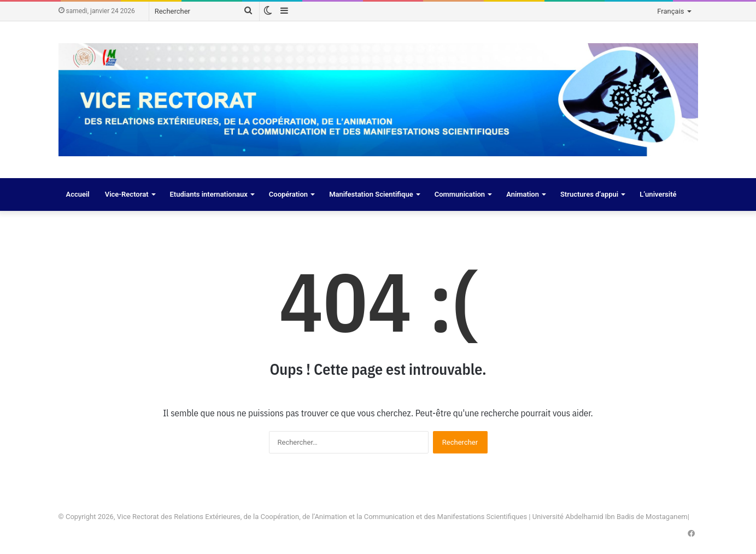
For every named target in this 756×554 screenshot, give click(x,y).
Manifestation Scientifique (371, 194)
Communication (460, 194)
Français (670, 11)
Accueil (78, 194)
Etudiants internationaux (209, 194)
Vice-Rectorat (127, 194)
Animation (523, 194)
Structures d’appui (589, 194)
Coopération (288, 194)
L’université (658, 194)
